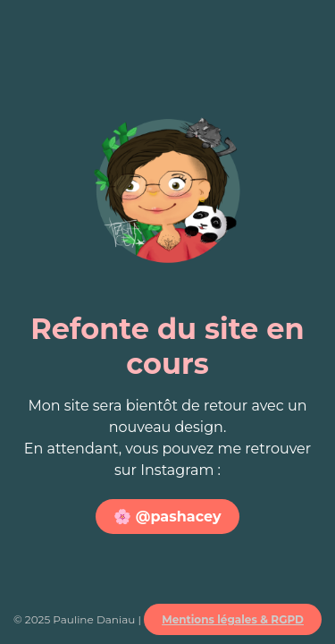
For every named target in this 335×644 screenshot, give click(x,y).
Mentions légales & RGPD (233, 619)
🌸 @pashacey (167, 517)
